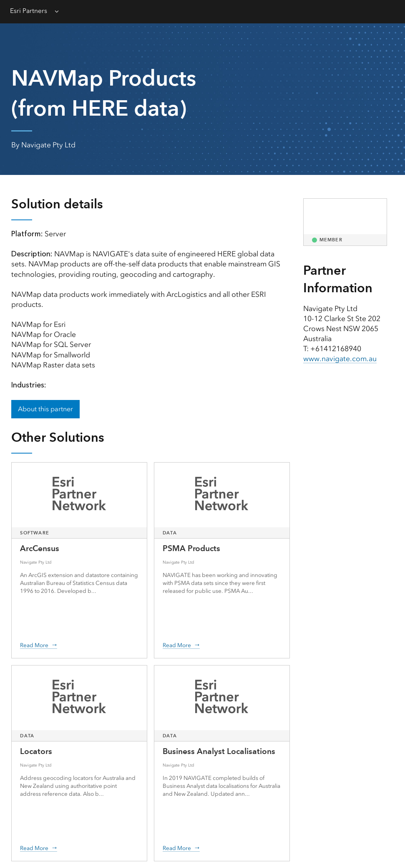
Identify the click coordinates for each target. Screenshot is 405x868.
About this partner (45, 409)
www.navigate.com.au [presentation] (340, 359)
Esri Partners (29, 11)
